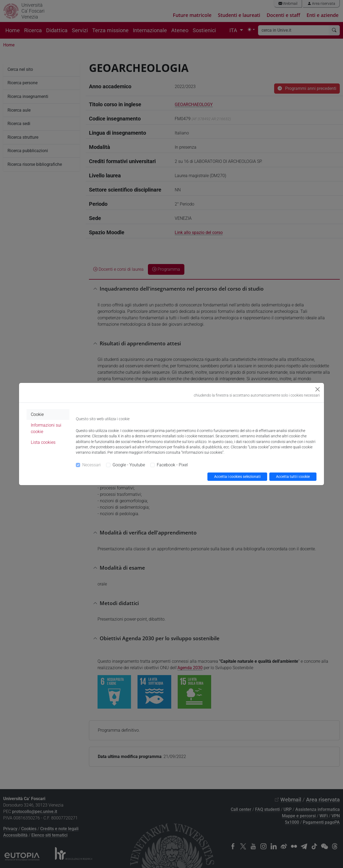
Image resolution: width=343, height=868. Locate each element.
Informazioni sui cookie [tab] (46, 428)
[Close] (318, 389)
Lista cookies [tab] (43, 442)
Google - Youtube (129, 465)
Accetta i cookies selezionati (237, 477)
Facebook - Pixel (172, 465)
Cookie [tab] (37, 414)
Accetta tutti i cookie (293, 477)
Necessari (92, 465)
